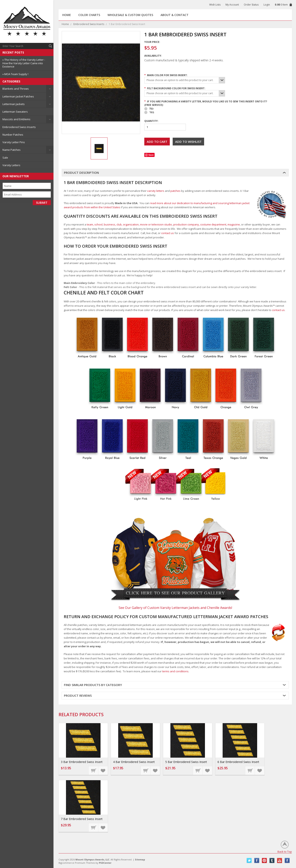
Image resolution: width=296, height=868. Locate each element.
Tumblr (272, 861)
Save (151, 155)
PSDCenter (105, 863)
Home (65, 24)
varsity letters (156, 191)
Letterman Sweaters (15, 112)
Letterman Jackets (14, 104)
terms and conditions (175, 671)
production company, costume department (200, 224)
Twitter (249, 861)
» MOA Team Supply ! (15, 74)
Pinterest (264, 861)
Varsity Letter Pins (14, 142)
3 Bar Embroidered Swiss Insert (82, 762)
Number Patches (13, 135)
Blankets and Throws (16, 89)
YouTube (280, 861)
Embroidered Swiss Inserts (19, 127)
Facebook (257, 861)
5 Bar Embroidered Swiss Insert (186, 762)
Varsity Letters (11, 165)
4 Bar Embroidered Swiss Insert (134, 762)
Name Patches (12, 150)
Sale (5, 158)
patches (175, 191)
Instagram (287, 861)
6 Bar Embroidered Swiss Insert (238, 762)
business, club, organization (121, 224)
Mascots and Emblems (16, 119)
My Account (232, 5)
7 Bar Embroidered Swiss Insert (82, 819)
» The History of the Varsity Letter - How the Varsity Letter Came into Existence (24, 63)
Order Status (251, 5)
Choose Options (94, 770)
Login (267, 5)
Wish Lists (215, 5)
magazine (234, 224)
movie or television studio (156, 224)
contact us (168, 233)
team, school (95, 224)
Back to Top (285, 851)
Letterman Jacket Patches (18, 96)
